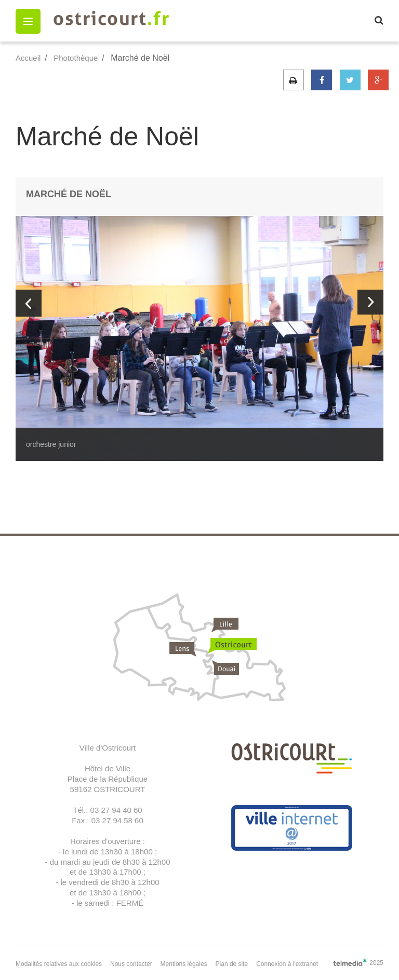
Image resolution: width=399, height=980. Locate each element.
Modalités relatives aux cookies (59, 964)
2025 (358, 962)
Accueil (28, 58)
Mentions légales (184, 964)
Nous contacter (131, 964)
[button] (28, 21)
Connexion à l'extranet (287, 964)
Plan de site (232, 964)
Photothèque (76, 58)
